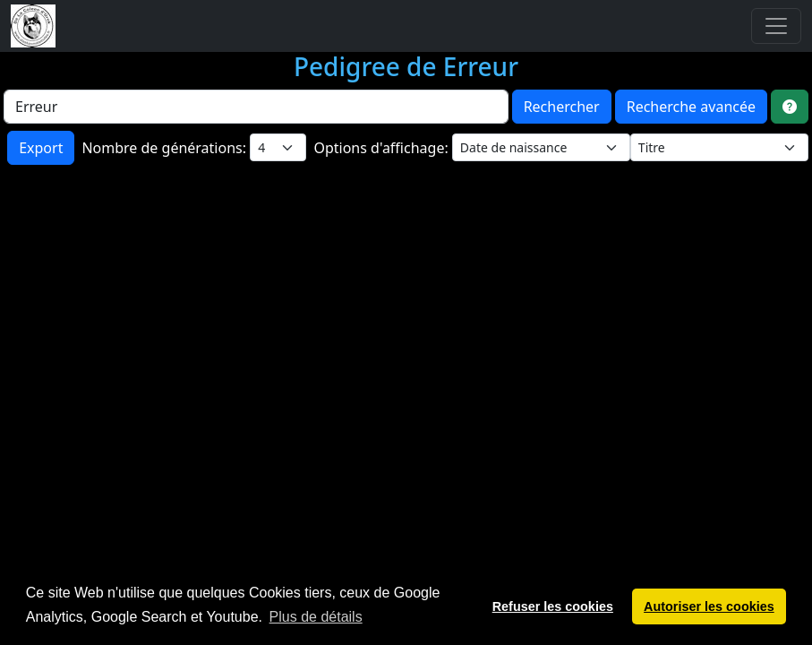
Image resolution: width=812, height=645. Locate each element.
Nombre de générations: (166, 148)
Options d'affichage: (382, 148)
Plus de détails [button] (316, 617)
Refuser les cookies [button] (553, 606)
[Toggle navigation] (776, 26)
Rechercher (562, 107)
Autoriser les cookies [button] (709, 606)
